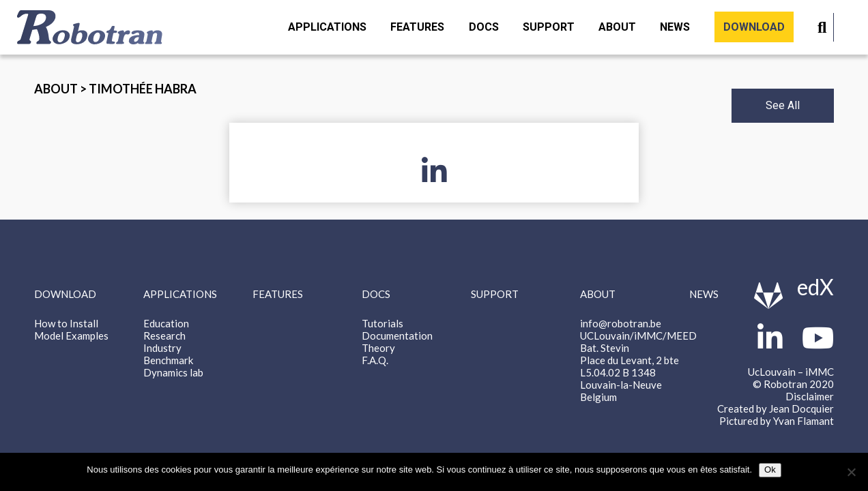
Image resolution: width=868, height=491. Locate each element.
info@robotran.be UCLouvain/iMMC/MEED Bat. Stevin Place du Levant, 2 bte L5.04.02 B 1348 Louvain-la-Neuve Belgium (638, 360)
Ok (770, 470)
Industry (162, 348)
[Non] (851, 472)
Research (164, 336)
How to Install (66, 323)
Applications (327, 27)
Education (166, 323)
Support (549, 27)
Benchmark (168, 360)
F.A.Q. (375, 360)
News (675, 27)
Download (754, 27)
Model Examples (71, 336)
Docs (484, 27)
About (617, 27)
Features (417, 27)
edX (815, 287)
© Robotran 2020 (793, 384)
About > (61, 89)
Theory (378, 348)
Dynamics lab (173, 372)
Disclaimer (810, 396)
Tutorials (382, 323)
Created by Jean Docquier (776, 408)
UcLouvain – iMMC (791, 372)
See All (783, 105)
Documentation (397, 336)
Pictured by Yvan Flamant (777, 421)
